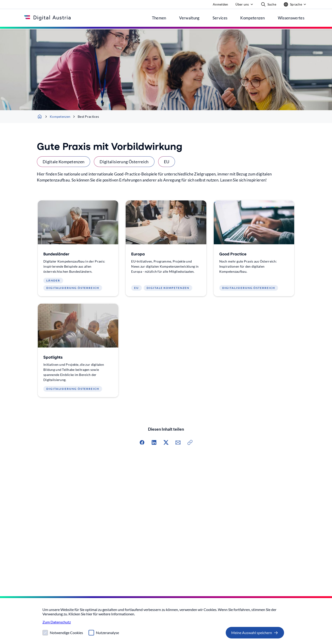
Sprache (293, 5)
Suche (269, 4)
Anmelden (220, 4)
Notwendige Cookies (66, 633)
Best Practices (86, 116)
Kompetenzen (57, 116)
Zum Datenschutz (57, 622)
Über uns (242, 4)
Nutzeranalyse (107, 633)
